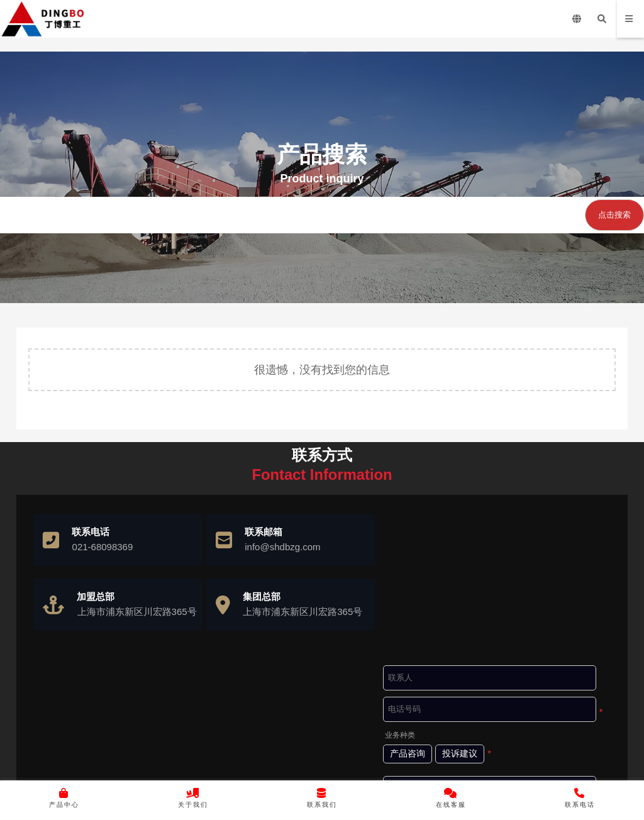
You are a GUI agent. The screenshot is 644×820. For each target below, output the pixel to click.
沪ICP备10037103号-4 (358, 767)
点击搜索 (614, 215)
